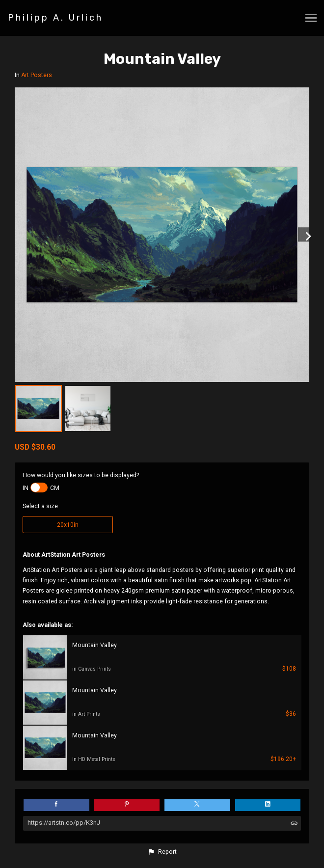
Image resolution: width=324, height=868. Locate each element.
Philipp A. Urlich (55, 18)
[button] (162, 852)
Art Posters (37, 75)
